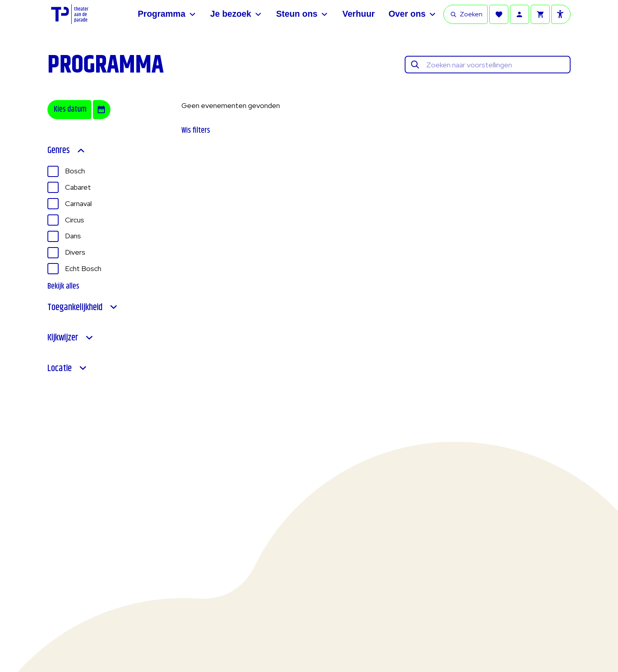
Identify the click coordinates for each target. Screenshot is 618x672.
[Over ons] (412, 14)
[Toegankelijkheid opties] (561, 14)
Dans (73, 236)
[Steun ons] (302, 14)
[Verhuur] (359, 14)
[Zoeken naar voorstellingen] (496, 65)
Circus (75, 220)
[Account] (520, 14)
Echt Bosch (83, 268)
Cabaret (78, 187)
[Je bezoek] (236, 14)
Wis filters (196, 131)
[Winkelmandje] (540, 14)
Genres (67, 150)
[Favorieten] (499, 14)
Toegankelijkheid (83, 308)
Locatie (68, 368)
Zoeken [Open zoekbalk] (466, 14)
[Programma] (167, 14)
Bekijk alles (63, 287)
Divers (75, 252)
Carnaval (78, 203)
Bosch (75, 171)
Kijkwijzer (71, 338)
